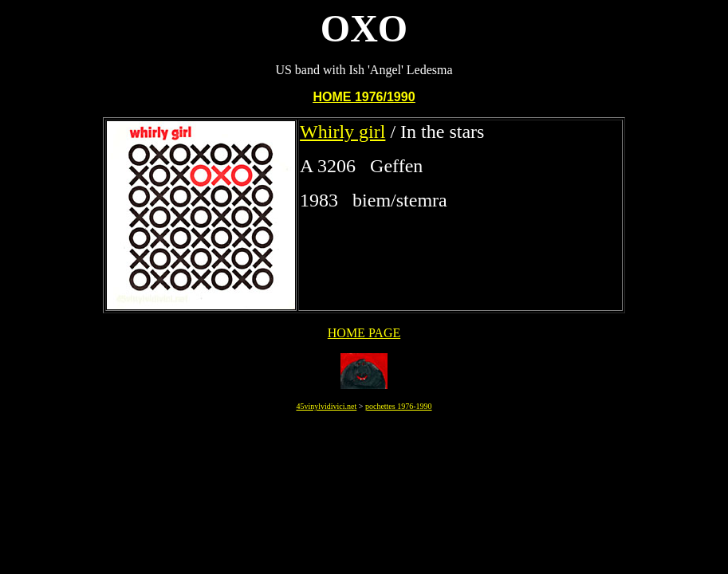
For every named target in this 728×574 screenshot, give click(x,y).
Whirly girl (342, 132)
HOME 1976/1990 (364, 97)
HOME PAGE (364, 333)
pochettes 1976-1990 (399, 406)
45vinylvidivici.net (326, 406)
